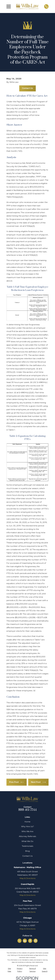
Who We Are (27, 831)
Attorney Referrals (27, 836)
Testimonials (27, 846)
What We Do (27, 841)
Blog (27, 851)
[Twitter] (19, 941)
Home (27, 822)
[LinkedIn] (25, 941)
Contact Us (27, 88)
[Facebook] (30, 941)
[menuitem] (9, 970)
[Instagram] (36, 941)
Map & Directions (27, 878)
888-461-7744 (27, 810)
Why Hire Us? (27, 826)
